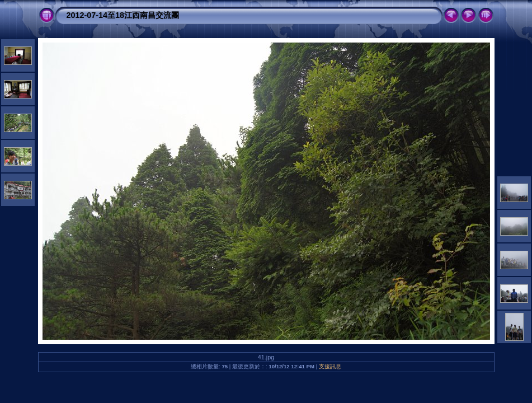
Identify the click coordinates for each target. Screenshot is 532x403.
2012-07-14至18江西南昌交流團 (123, 15)
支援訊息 (330, 366)
